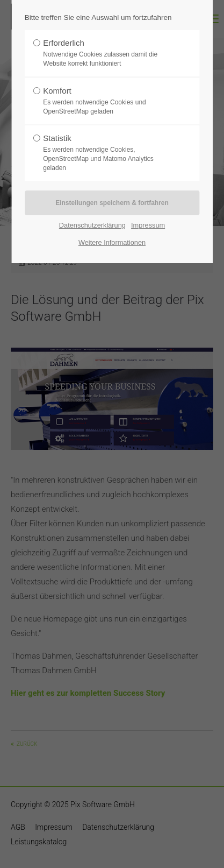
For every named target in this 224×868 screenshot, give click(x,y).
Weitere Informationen (112, 242)
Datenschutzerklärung (92, 225)
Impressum (148, 225)
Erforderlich (109, 53)
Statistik (109, 153)
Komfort (109, 101)
